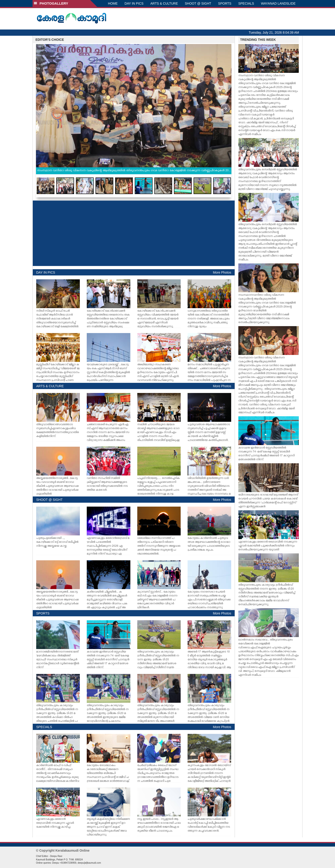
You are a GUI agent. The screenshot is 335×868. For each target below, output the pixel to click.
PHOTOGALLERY (51, 3)
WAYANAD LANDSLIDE (278, 3)
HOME (113, 3)
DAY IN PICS (134, 3)
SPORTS (225, 3)
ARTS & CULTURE (164, 3)
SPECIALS (246, 3)
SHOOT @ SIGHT (198, 3)
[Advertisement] (134, 233)
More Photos (222, 272)
